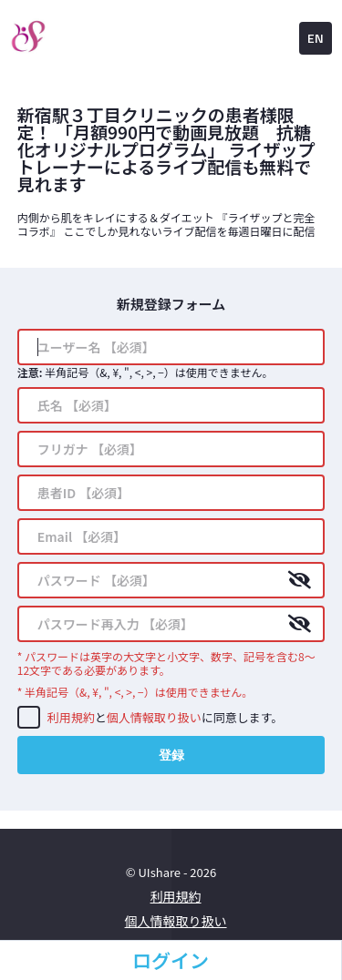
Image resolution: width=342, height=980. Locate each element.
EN (316, 38)
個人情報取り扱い (154, 717)
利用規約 (71, 717)
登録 (171, 755)
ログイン (171, 960)
